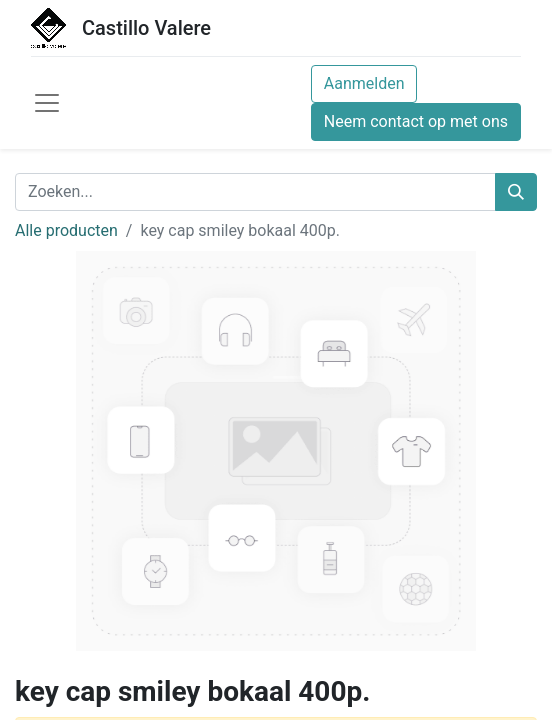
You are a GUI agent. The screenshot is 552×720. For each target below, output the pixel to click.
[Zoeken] (516, 192)
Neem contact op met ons (416, 121)
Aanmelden (364, 83)
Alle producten (66, 230)
